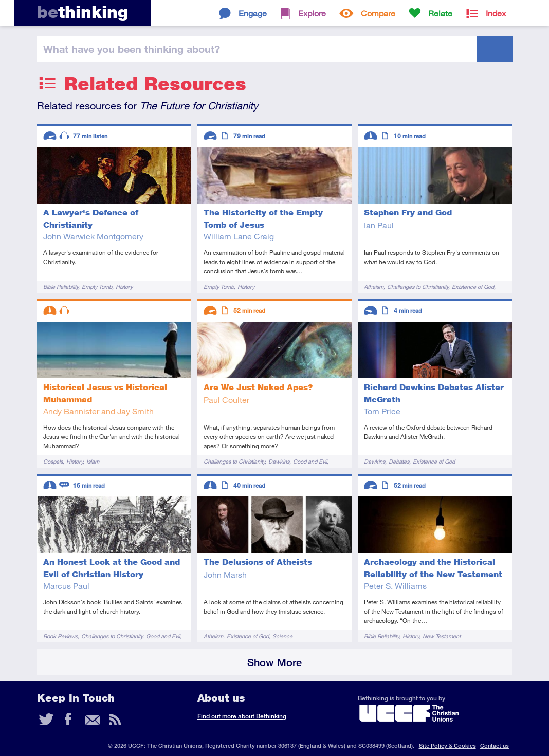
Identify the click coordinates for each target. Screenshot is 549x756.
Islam (93, 461)
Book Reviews (60, 636)
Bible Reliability (61, 287)
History (124, 287)
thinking (83, 12)
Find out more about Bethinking (242, 716)
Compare (378, 13)
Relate (440, 13)
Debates (399, 461)
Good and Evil (310, 461)
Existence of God (473, 287)
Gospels (53, 461)
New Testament (442, 636)
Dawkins (279, 461)
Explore (312, 13)
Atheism (374, 287)
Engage (253, 13)
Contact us (495, 745)
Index (496, 13)
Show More (274, 662)
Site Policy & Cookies (447, 745)
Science (282, 636)
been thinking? (132, 49)
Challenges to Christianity (418, 287)
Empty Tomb (97, 287)
